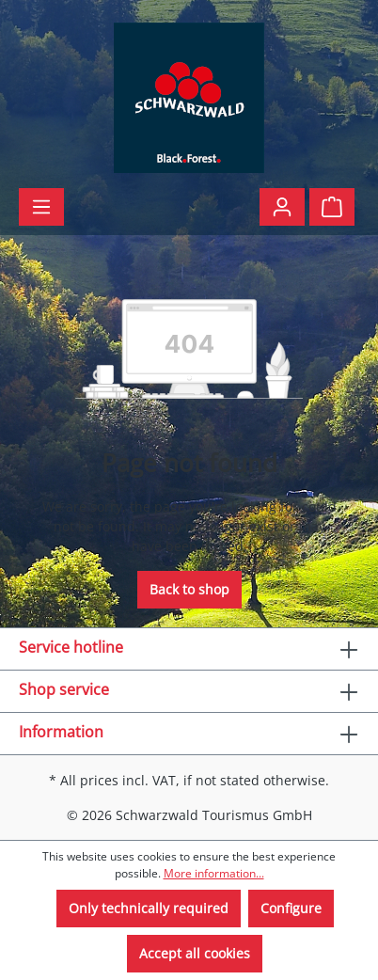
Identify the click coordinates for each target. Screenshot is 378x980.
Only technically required (149, 908)
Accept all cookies (195, 953)
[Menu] (41, 207)
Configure (291, 908)
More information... (214, 873)
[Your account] (282, 207)
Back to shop (189, 589)
